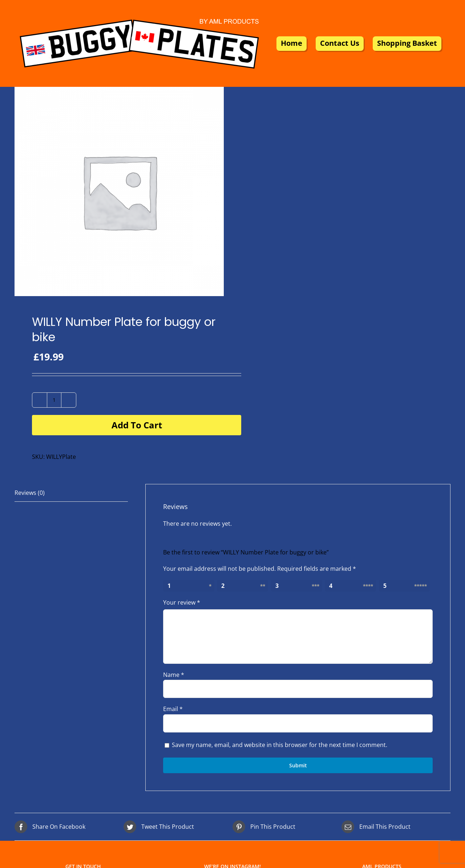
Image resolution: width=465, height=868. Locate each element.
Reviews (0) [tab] (30, 493)
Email (173, 709)
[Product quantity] (54, 400)
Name (174, 675)
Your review (182, 602)
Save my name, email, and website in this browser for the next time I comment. (280, 745)
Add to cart (137, 425)
